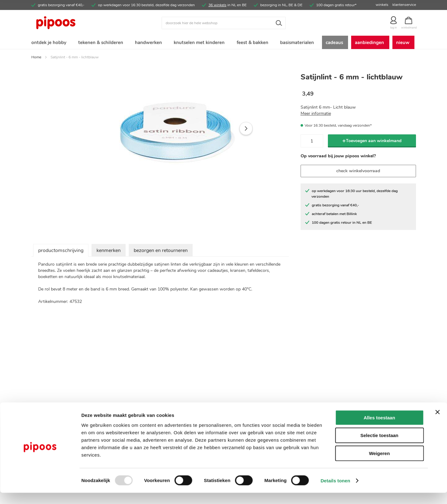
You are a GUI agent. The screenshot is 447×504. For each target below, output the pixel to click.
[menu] (224, 43)
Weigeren (379, 464)
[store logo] (79, 23)
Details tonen (335, 492)
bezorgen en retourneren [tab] (161, 252)
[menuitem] (48, 43)
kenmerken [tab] (109, 252)
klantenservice (404, 5)
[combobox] (224, 23)
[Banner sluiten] (437, 423)
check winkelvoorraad (358, 172)
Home (36, 58)
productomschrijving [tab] (61, 252)
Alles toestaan (379, 429)
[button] (246, 130)
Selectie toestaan (380, 447)
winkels (382, 5)
